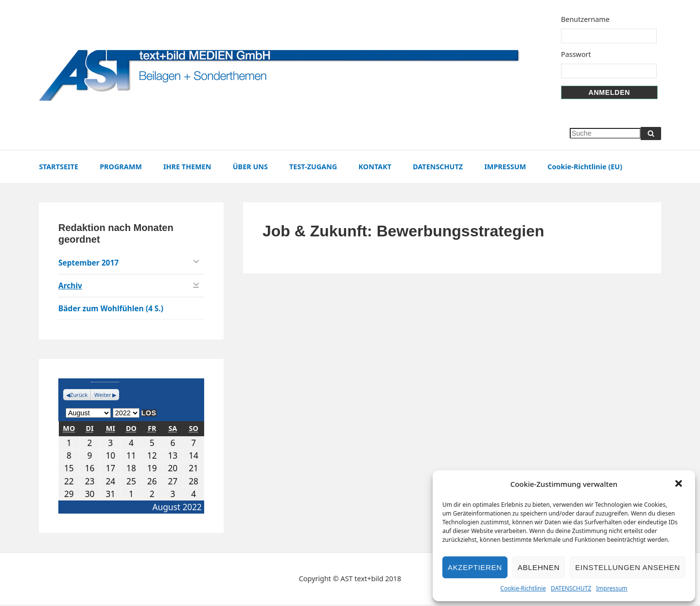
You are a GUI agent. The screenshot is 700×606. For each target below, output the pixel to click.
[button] (680, 484)
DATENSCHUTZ (571, 588)
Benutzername (589, 19)
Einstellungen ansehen (628, 567)
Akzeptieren (475, 567)
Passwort (579, 54)
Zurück (79, 396)
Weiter (104, 396)
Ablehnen (539, 567)
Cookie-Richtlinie (523, 588)
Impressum (612, 588)
